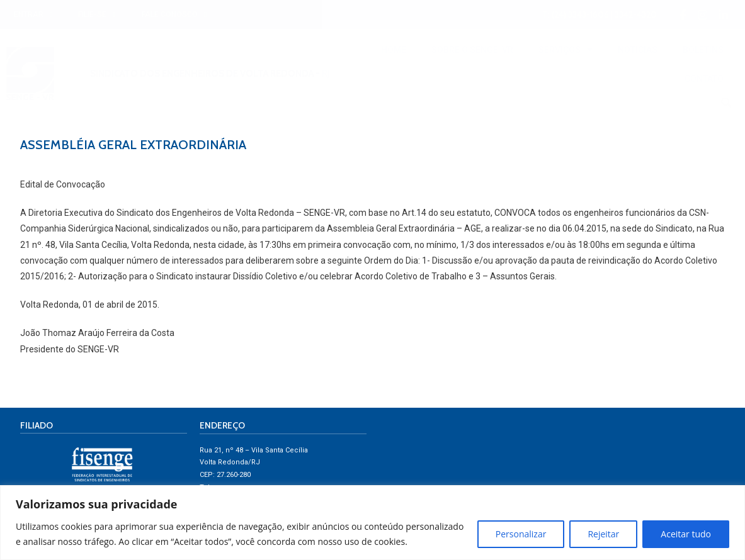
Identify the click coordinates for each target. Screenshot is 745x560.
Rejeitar (603, 534)
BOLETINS (703, 50)
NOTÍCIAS (638, 50)
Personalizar (521, 534)
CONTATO (704, 79)
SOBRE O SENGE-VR (472, 50)
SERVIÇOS (566, 50)
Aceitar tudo (686, 534)
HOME (394, 50)
